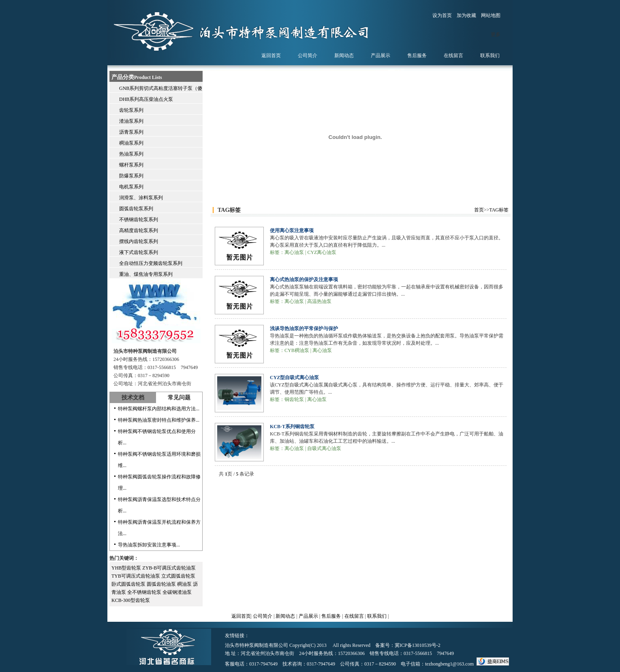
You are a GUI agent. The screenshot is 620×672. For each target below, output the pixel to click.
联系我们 (377, 616)
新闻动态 (285, 616)
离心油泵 (294, 252)
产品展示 (308, 616)
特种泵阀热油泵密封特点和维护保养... (159, 420)
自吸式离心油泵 (324, 448)
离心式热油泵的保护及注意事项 (304, 279)
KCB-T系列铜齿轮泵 (292, 427)
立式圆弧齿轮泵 (178, 576)
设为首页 (442, 15)
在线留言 (354, 616)
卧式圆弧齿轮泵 (129, 584)
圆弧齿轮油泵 (162, 584)
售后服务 (331, 616)
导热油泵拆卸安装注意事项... (149, 545)
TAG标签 (499, 210)
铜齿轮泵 (294, 399)
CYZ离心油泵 (322, 252)
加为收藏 (466, 15)
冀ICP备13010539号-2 (418, 645)
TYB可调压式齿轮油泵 (136, 576)
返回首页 (241, 616)
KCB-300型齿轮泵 (131, 600)
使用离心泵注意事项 (292, 230)
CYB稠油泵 (297, 350)
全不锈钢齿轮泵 (145, 592)
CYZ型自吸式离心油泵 (294, 378)
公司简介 (263, 616)
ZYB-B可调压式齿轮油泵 (169, 568)
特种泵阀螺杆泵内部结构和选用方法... (159, 409)
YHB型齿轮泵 (127, 568)
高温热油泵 (319, 301)
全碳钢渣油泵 (177, 592)
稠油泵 (185, 584)
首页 (479, 210)
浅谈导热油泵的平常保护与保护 (304, 329)
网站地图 (491, 15)
